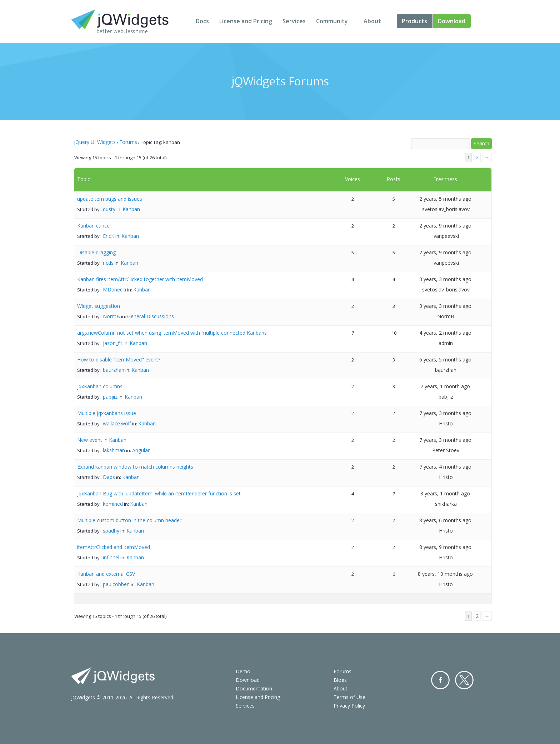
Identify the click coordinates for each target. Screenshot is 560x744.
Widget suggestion (99, 306)
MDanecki (114, 289)
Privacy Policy (349, 706)
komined (113, 504)
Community (332, 21)
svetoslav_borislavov (446, 209)
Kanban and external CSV (106, 574)
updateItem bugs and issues (110, 199)
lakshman (114, 450)
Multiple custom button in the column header (129, 520)
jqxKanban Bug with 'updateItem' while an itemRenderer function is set (159, 493)
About (372, 21)
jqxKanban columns (100, 386)
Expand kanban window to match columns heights (135, 467)
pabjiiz (110, 397)
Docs (202, 21)
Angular (141, 450)
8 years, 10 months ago (445, 574)
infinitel (111, 557)
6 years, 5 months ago (445, 359)
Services (294, 21)
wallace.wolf (117, 423)
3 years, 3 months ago (445, 279)
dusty (109, 209)
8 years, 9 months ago (445, 547)
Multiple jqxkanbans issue (107, 413)
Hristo (446, 423)
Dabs (109, 477)
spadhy (111, 531)
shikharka (446, 504)
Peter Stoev (446, 450)
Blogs (340, 680)
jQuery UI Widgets (95, 142)
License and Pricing (246, 21)
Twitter (464, 680)
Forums (128, 142)
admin (446, 343)
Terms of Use (349, 697)
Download (452, 21)
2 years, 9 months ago (445, 226)
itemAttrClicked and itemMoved (114, 547)
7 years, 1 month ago (445, 386)
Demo (243, 671)
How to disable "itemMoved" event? (119, 359)
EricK (109, 236)
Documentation (254, 688)
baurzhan (114, 370)
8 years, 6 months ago (445, 520)
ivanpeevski (446, 236)
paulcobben (116, 584)
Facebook (440, 680)
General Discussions (151, 316)
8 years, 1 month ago (445, 493)
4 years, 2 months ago (445, 333)
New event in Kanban (102, 440)
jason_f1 (113, 343)
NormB (111, 316)
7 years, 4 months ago (445, 467)
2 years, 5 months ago (445, 199)
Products (414, 21)
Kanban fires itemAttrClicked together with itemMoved (140, 279)
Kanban (131, 209)
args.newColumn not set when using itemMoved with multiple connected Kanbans (172, 333)
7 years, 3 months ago (445, 413)
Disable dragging (96, 252)
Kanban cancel (94, 226)
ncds (108, 263)
